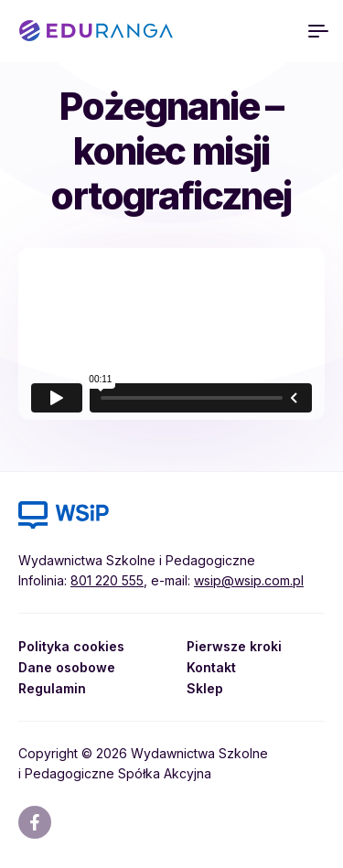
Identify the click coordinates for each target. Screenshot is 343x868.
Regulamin (52, 688)
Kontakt (211, 667)
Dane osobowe (67, 667)
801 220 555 (107, 580)
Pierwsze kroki (234, 646)
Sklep (205, 688)
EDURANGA (96, 31)
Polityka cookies (71, 646)
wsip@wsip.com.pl (249, 580)
